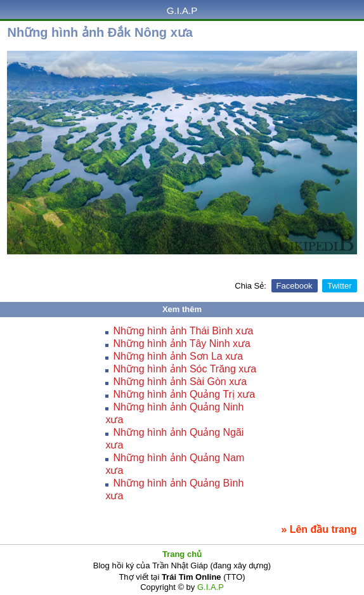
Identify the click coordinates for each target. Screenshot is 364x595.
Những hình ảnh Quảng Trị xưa (184, 394)
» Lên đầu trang (319, 529)
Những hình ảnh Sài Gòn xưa (180, 382)
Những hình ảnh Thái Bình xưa (183, 331)
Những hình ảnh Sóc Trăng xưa (185, 369)
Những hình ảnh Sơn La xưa (178, 356)
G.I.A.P (182, 10)
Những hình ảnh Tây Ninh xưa (182, 343)
